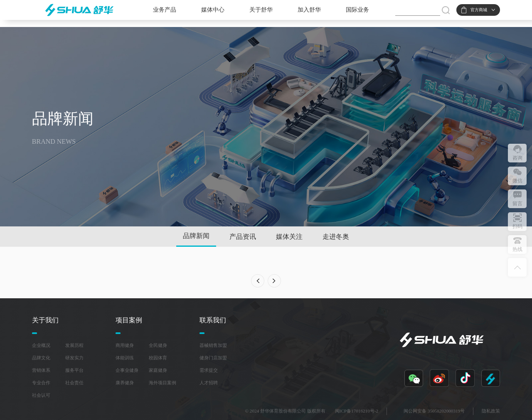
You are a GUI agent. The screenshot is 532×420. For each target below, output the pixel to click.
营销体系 (41, 370)
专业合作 (41, 383)
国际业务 (357, 10)
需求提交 (209, 370)
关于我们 (45, 320)
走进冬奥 (336, 237)
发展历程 (74, 345)
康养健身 (125, 383)
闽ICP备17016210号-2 (357, 411)
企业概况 (41, 345)
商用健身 (125, 345)
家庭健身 (158, 370)
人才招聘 (209, 383)
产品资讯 (243, 237)
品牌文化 (41, 358)
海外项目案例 (163, 383)
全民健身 (158, 345)
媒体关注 (289, 237)
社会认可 (41, 395)
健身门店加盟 (213, 358)
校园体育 (158, 358)
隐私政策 (491, 411)
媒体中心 (213, 10)
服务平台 (74, 370)
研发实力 (74, 358)
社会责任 (74, 383)
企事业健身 (127, 370)
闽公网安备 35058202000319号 (434, 411)
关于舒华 (261, 10)
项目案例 (129, 320)
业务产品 (165, 10)
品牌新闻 (196, 236)
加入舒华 (309, 10)
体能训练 (125, 358)
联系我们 (213, 320)
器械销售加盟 (213, 345)
